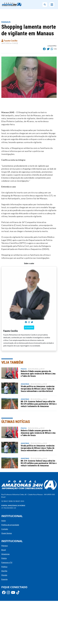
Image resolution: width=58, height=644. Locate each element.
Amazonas (25, 384)
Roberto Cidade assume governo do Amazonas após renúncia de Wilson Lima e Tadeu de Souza (38, 374)
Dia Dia (4, 571)
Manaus (6, 22)
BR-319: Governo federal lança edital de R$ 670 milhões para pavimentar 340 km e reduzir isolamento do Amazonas (39, 404)
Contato (5, 529)
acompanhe (29, 327)
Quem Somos (7, 533)
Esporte (4, 579)
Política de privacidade (10, 525)
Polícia (24, 369)
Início (4, 520)
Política (4, 567)
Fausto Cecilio (9, 41)
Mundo (4, 575)
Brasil (4, 550)
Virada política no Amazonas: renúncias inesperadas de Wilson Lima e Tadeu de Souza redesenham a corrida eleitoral (38, 389)
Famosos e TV (7, 562)
